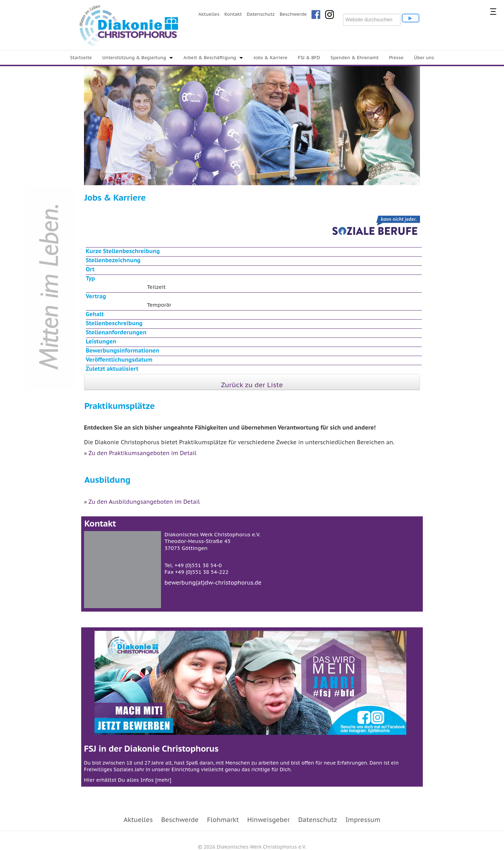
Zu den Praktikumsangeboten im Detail (142, 453)
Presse (396, 58)
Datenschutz (261, 14)
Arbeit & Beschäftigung (210, 58)
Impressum (363, 820)
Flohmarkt (223, 820)
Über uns (424, 58)
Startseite (81, 58)
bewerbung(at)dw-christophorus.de (213, 583)
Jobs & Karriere (270, 58)
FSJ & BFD (309, 58)
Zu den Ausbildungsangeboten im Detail (144, 502)
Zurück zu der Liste (252, 385)
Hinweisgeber (268, 820)
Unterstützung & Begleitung (134, 58)
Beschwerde (293, 14)
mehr (163, 780)
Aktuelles (209, 14)
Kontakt (233, 14)
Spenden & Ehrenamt (354, 58)
